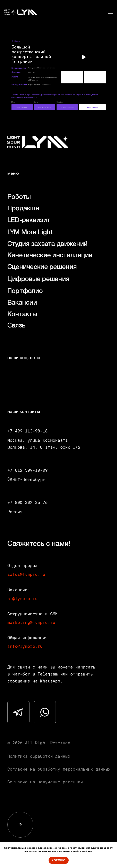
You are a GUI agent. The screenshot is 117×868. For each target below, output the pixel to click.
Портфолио (25, 291)
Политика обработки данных (39, 756)
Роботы (19, 197)
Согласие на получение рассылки (45, 782)
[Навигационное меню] (111, 12)
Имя (13, 102)
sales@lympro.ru (26, 574)
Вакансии (22, 303)
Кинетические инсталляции (50, 255)
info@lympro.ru (25, 646)
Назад (17, 41)
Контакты (22, 314)
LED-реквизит (29, 220)
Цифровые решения (38, 279)
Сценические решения (42, 267)
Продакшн (23, 209)
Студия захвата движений (48, 244)
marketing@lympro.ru (31, 622)
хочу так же (93, 107)
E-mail (36, 102)
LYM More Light (30, 232)
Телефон (60, 102)
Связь (16, 326)
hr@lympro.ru (22, 598)
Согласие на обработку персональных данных (59, 769)
